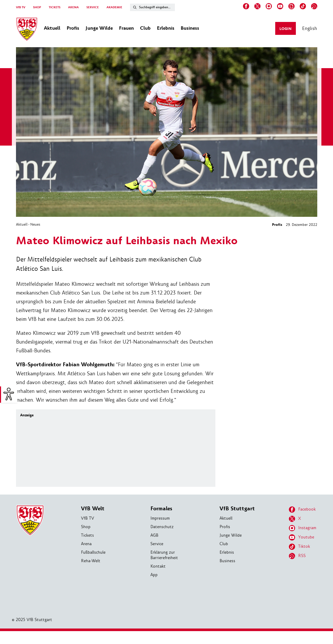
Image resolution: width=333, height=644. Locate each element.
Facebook (302, 510)
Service (157, 544)
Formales (161, 509)
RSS (297, 556)
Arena (86, 544)
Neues (35, 224)
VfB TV (21, 7)
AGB (154, 535)
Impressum (160, 518)
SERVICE (93, 7)
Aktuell (22, 224)
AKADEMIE (114, 7)
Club (224, 544)
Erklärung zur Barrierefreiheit (164, 555)
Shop (86, 527)
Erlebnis (227, 552)
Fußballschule (93, 552)
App (154, 575)
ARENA (73, 7)
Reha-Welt (91, 561)
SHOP (37, 7)
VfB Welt (93, 509)
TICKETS (55, 7)
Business (227, 561)
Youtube (302, 537)
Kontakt (158, 566)
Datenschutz (162, 527)
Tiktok (299, 547)
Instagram (303, 528)
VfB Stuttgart (237, 509)
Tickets (87, 535)
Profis (277, 225)
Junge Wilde (231, 535)
